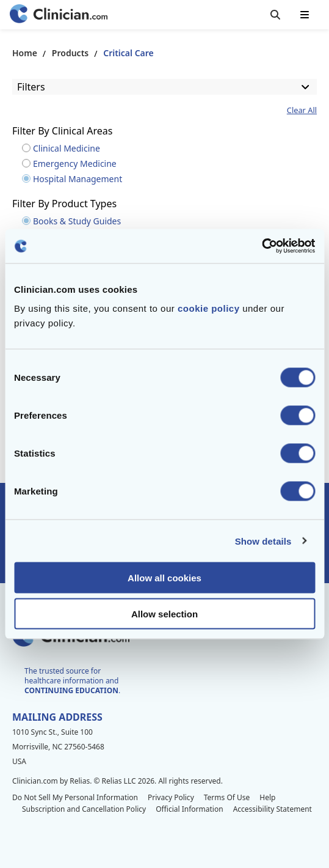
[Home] (59, 15)
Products (70, 53)
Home (25, 53)
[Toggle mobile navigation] (305, 15)
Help (267, 797)
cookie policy (209, 308)
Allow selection (164, 613)
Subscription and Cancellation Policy (84, 809)
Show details (263, 541)
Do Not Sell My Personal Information (75, 797)
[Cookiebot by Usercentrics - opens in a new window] (262, 246)
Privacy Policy (171, 797)
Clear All (302, 110)
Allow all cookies (164, 578)
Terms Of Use (227, 797)
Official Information (189, 809)
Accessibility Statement (273, 809)
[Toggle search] (275, 15)
